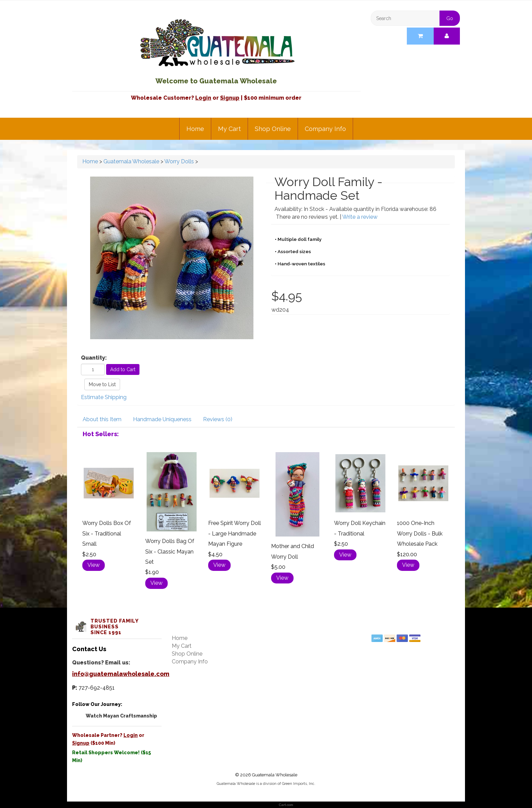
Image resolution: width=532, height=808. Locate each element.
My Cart (229, 129)
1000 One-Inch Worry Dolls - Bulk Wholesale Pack (420, 533)
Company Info (325, 129)
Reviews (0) (218, 419)
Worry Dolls (179, 161)
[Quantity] (93, 369)
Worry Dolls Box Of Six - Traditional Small (107, 533)
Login (203, 98)
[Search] (415, 18)
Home (195, 129)
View (94, 565)
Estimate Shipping (104, 397)
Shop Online (273, 129)
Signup (230, 98)
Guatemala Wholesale (131, 161)
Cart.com (286, 805)
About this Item (102, 419)
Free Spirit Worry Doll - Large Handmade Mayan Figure (235, 533)
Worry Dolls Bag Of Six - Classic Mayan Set (170, 551)
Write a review (360, 217)
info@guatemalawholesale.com (121, 674)
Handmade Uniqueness (162, 419)
